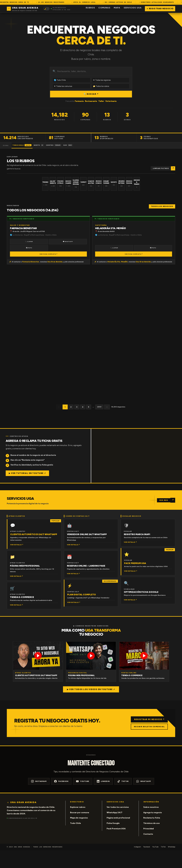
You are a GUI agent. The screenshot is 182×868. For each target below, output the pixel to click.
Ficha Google (113, 841)
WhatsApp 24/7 (114, 830)
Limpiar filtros (161, 168)
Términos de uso (152, 841)
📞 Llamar (29, 259)
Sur (87, 145)
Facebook (61, 799)
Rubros (90, 8)
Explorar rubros (78, 825)
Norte (47, 145)
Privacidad (149, 846)
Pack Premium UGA (116, 846)
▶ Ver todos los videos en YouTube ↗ (91, 707)
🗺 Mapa (29, 265)
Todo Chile (25, 145)
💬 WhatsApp (68, 259)
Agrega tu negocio (153, 830)
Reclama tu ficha (152, 836)
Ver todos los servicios (118, 825)
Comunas (104, 8)
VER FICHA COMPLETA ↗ (48, 272)
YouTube (83, 799)
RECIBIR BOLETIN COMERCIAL (148, 744)
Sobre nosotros (151, 825)
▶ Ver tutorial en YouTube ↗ (27, 491)
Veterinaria (111, 101)
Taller (101, 101)
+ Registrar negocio (160, 9)
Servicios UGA (133, 8)
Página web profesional (118, 836)
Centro (67, 145)
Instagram (39, 799)
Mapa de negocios (79, 836)
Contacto (148, 852)
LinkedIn (103, 799)
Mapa (117, 8)
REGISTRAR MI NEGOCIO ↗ (148, 737)
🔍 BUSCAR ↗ (91, 94)
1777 (99, 424)
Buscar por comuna (80, 830)
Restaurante (91, 101)
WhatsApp (144, 799)
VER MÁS (164, 518)
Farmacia (79, 101)
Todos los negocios (162, 224)
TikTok (123, 799)
